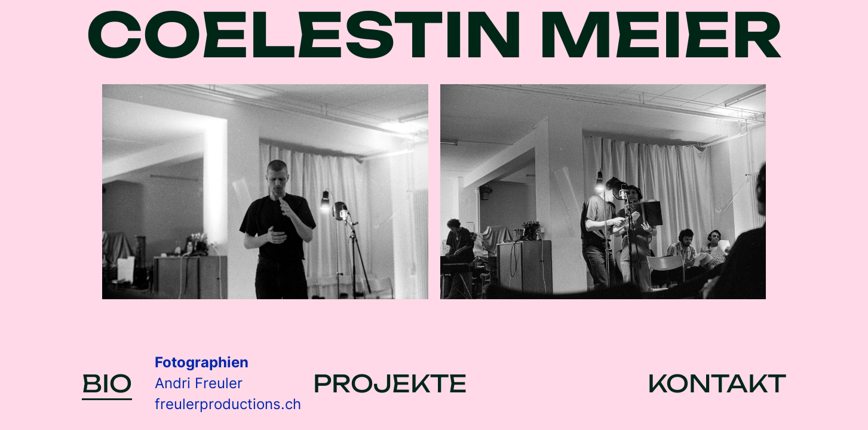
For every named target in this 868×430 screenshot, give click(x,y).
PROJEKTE (390, 383)
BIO (107, 384)
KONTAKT (717, 383)
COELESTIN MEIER (434, 35)
